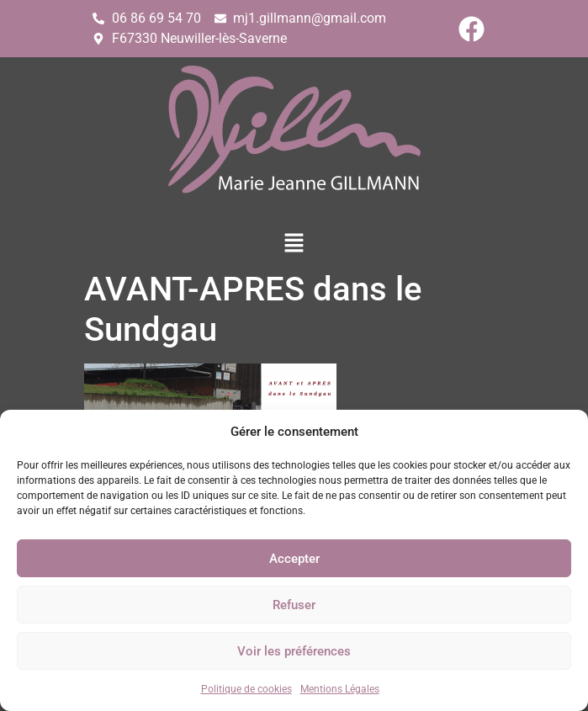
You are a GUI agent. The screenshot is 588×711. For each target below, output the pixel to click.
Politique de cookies (246, 689)
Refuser (294, 605)
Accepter (294, 559)
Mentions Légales (340, 689)
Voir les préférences (294, 651)
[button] (294, 244)
